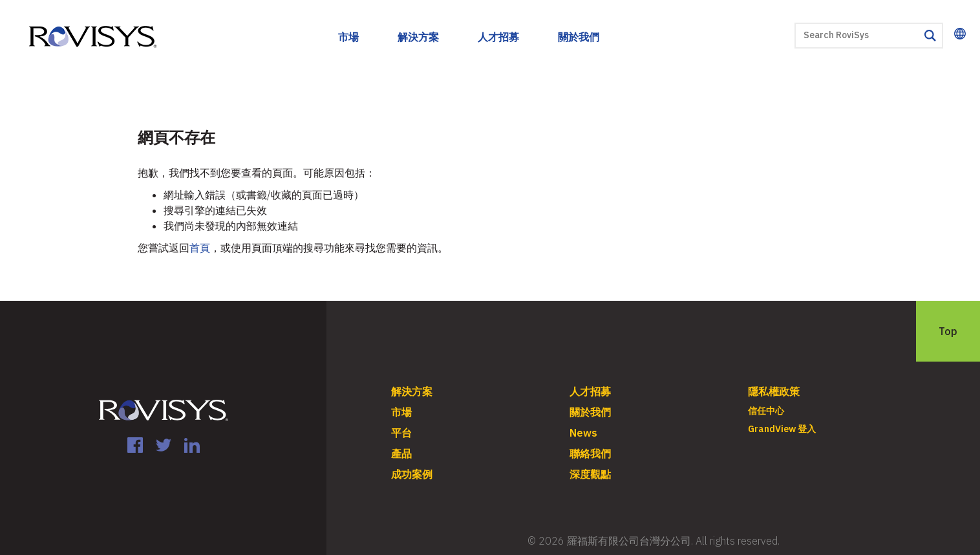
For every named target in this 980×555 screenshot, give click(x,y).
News (583, 433)
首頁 (200, 248)
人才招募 (498, 37)
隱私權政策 (774, 391)
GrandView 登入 (782, 429)
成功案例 (412, 474)
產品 (401, 453)
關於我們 (579, 37)
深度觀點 (590, 474)
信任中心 (766, 411)
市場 (348, 37)
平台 (401, 433)
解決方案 (418, 37)
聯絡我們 (590, 453)
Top (948, 331)
